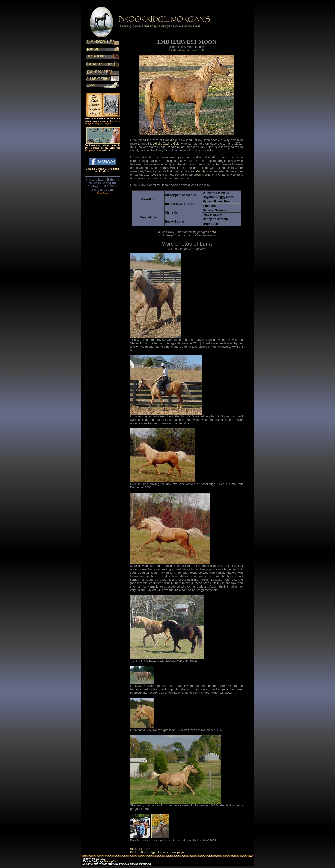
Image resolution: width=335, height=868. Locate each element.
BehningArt (110, 861)
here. (213, 232)
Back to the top (140, 849)
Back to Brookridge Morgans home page (157, 852)
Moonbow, (203, 171)
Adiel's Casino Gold (166, 143)
